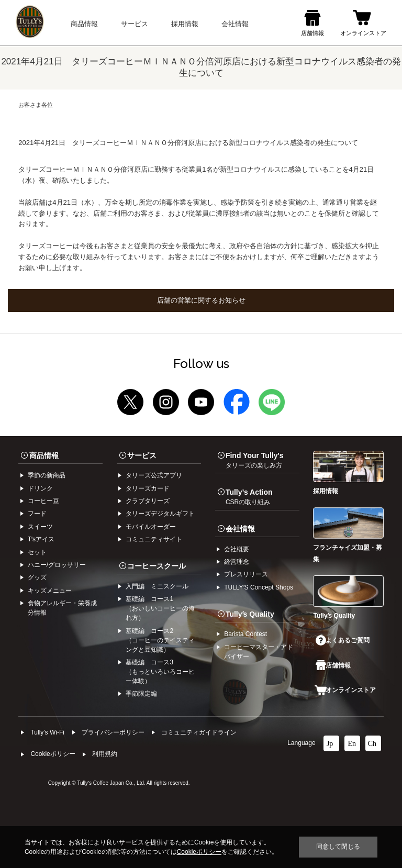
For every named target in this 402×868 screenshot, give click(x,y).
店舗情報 (333, 665)
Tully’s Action (249, 497)
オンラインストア (345, 690)
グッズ (37, 577)
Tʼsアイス (41, 539)
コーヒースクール (157, 566)
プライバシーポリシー (113, 732)
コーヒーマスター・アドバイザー (259, 652)
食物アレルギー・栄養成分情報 (62, 608)
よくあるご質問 (342, 640)
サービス (142, 455)
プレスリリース (246, 574)
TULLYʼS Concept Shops (259, 587)
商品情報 (44, 455)
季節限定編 (141, 694)
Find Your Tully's (255, 460)
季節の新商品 (47, 475)
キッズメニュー (50, 591)
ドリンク (40, 488)
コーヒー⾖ (43, 501)
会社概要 (237, 549)
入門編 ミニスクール (157, 586)
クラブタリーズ (148, 501)
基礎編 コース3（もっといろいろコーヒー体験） (160, 672)
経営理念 (237, 562)
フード (37, 514)
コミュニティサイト (154, 539)
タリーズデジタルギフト (160, 514)
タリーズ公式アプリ (154, 475)
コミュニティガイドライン (199, 732)
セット (37, 552)
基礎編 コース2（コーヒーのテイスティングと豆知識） (160, 640)
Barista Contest (245, 634)
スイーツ (40, 527)
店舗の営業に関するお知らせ (201, 300)
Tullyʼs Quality (250, 614)
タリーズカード (148, 488)
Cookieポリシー (53, 754)
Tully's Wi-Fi (47, 732)
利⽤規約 (105, 754)
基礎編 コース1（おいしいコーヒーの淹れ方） (160, 608)
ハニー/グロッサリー (57, 565)
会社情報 (240, 529)
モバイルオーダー (151, 527)
